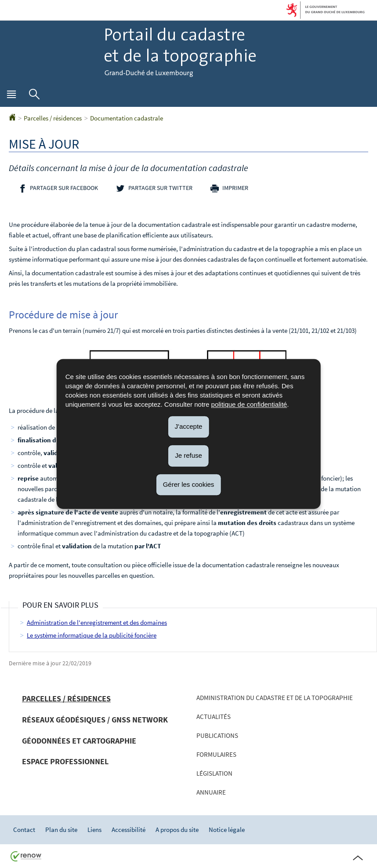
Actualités (214, 717)
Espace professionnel (65, 761)
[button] (11, 96)
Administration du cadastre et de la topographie (275, 698)
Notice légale (227, 830)
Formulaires (216, 754)
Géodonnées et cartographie (79, 741)
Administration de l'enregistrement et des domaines (97, 622)
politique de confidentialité (249, 404)
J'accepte (189, 426)
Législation (214, 773)
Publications (217, 735)
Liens (94, 830)
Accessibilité (129, 830)
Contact (24, 830)
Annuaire (211, 792)
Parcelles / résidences (53, 118)
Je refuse (188, 455)
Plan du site (61, 830)
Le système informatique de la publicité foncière (92, 635)
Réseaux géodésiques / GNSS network (95, 720)
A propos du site (177, 830)
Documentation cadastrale (127, 118)
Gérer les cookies (189, 484)
